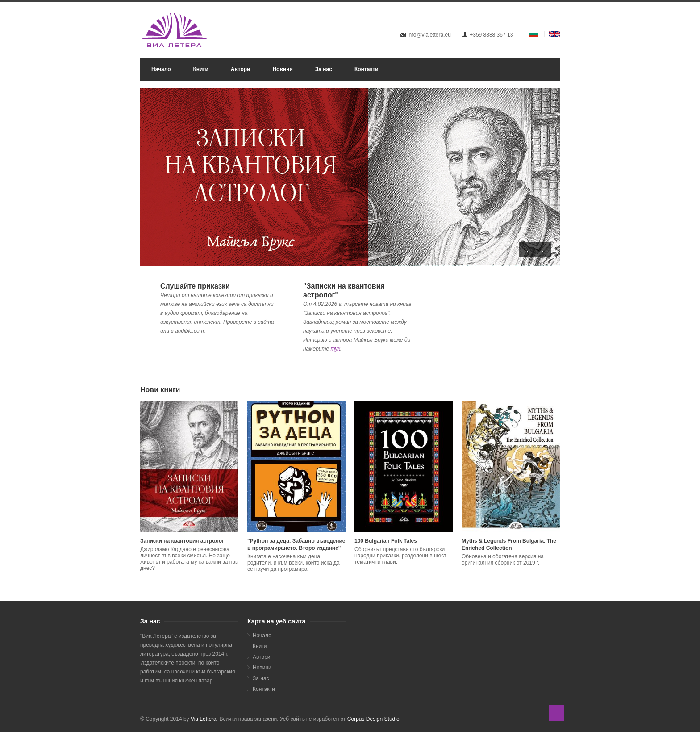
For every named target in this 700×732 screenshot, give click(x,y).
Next (543, 249)
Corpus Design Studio (373, 719)
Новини (282, 69)
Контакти (367, 69)
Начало (161, 69)
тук (335, 349)
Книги (200, 69)
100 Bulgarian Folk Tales (386, 541)
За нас (324, 69)
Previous (527, 249)
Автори (241, 69)
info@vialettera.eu (429, 35)
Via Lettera (204, 719)
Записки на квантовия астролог (182, 541)
